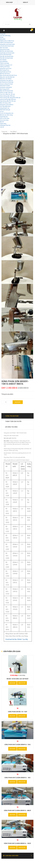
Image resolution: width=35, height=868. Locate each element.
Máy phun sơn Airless (6, 79)
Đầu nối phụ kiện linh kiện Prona (8, 75)
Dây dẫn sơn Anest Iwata (7, 56)
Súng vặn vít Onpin (5, 86)
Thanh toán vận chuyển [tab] (13, 421)
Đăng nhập (9, 2)
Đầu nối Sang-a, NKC (6, 103)
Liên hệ (2, 127)
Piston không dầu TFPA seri (7, 96)
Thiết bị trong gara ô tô (6, 65)
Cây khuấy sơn (4, 117)
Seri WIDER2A (4, 62)
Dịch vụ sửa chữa (5, 118)
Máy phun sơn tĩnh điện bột (7, 77)
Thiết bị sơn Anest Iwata (6, 42)
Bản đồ (2, 122)
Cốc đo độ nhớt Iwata (6, 55)
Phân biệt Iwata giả (5, 110)
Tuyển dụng (3, 124)
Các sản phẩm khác (5, 106)
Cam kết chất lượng (5, 36)
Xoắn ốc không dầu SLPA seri (8, 99)
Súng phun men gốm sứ (6, 80)
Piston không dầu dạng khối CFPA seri (10, 98)
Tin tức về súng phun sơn (7, 113)
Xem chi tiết (22, 683)
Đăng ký (26, 2)
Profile (2, 37)
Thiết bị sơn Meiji (4, 63)
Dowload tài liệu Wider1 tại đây (17, 639)
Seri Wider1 (14, 132)
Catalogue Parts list (5, 125)
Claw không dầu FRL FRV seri (8, 101)
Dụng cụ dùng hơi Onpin (6, 84)
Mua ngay (18, 402)
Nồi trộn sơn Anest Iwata (6, 51)
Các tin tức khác (4, 120)
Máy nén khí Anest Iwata (6, 91)
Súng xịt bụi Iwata (5, 49)
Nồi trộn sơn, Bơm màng (6, 115)
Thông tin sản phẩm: (7, 394)
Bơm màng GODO (5, 89)
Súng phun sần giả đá (6, 87)
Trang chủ (3, 34)
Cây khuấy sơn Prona (6, 72)
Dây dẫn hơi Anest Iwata (6, 58)
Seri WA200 (3, 60)
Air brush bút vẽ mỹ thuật (7, 82)
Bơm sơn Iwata (4, 48)
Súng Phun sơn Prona (6, 68)
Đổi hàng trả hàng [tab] (11, 427)
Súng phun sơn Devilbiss (7, 105)
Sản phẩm (3, 39)
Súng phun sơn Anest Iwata (7, 44)
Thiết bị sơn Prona (5, 67)
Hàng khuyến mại (5, 108)
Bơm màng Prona (5, 70)
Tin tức (2, 111)
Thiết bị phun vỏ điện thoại (7, 41)
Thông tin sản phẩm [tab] (12, 416)
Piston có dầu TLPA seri (6, 93)
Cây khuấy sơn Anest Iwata (7, 53)
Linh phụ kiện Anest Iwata (7, 46)
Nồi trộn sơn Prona (5, 74)
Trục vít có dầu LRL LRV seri (7, 94)
